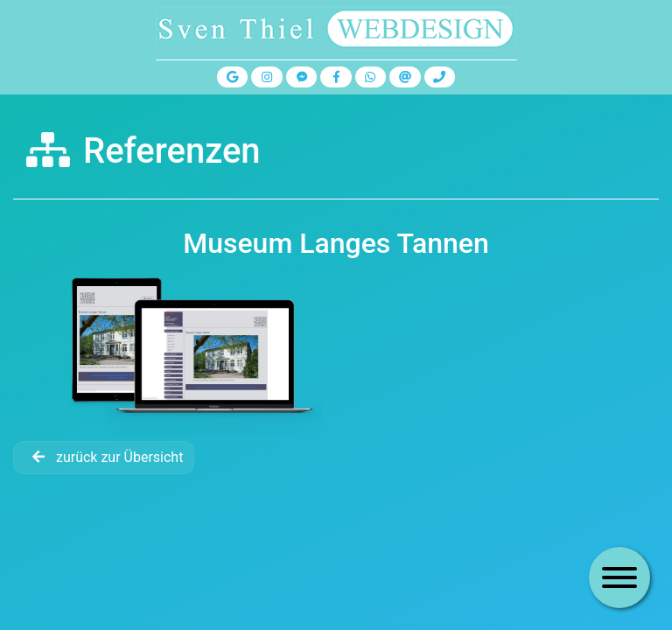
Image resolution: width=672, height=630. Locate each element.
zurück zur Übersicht (104, 457)
